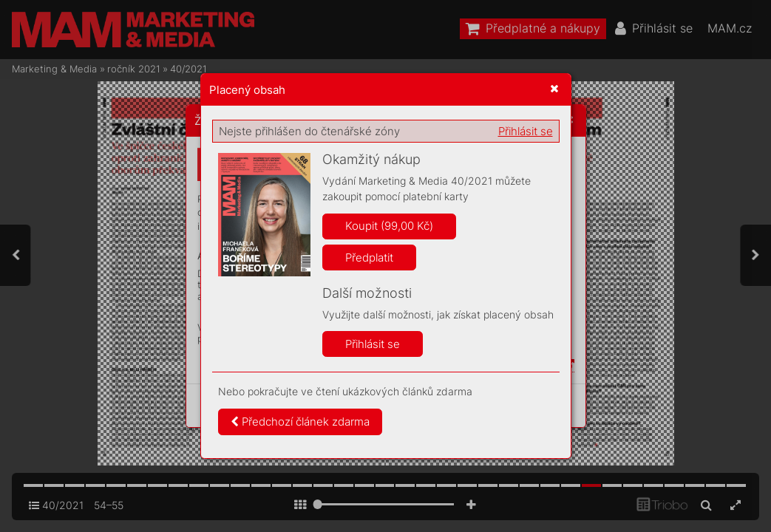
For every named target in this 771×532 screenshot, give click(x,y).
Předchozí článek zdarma (300, 422)
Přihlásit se (526, 131)
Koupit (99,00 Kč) (389, 226)
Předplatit (369, 258)
